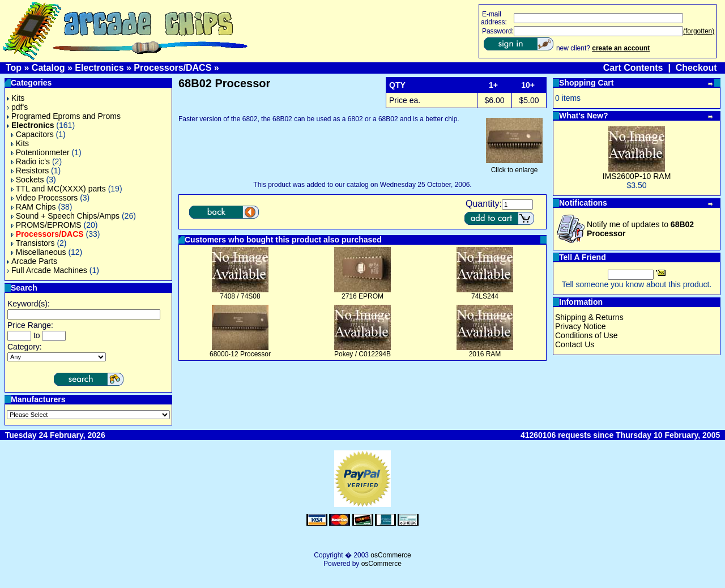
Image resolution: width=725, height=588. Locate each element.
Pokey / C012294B (362, 354)
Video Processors (44, 198)
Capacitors (33, 134)
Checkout (696, 68)
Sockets (28, 180)
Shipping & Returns (589, 317)
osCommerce (391, 555)
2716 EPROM (362, 296)
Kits (16, 98)
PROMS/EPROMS (46, 225)
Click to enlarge (514, 167)
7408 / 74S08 (240, 296)
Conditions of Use (587, 335)
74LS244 (485, 296)
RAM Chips (34, 207)
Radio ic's (31, 161)
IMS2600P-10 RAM (637, 176)
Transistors (33, 243)
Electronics (99, 68)
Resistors (30, 171)
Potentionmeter (40, 152)
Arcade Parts (32, 261)
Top (14, 68)
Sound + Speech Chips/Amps (65, 216)
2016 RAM (485, 354)
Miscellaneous (39, 252)
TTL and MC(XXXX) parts (59, 189)
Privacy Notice (580, 326)
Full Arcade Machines (47, 270)
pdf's (17, 107)
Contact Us (575, 344)
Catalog (48, 68)
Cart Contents (633, 68)
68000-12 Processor (240, 354)
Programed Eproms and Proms (64, 116)
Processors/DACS (172, 68)
